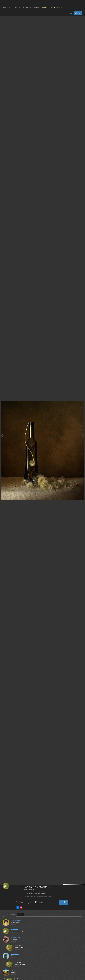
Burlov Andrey (15, 954)
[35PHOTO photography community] (12, 3)
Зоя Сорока (29, 890)
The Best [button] (27, 8)
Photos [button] (6, 8)
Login (70, 13)
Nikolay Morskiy (15, 937)
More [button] (37, 8)
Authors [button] (16, 8)
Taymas (13, 971)
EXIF (20, 915)
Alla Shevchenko (16, 921)
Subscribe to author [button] (64, 902)
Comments (10, 915)
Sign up (78, 13)
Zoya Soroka (14, 929)
